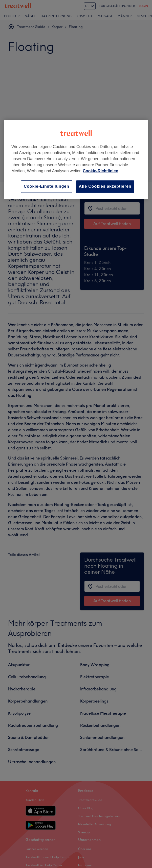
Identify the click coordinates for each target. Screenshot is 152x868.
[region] (76, 160)
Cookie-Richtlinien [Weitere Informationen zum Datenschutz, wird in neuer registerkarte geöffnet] (100, 171)
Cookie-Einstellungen (47, 187)
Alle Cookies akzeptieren (105, 187)
